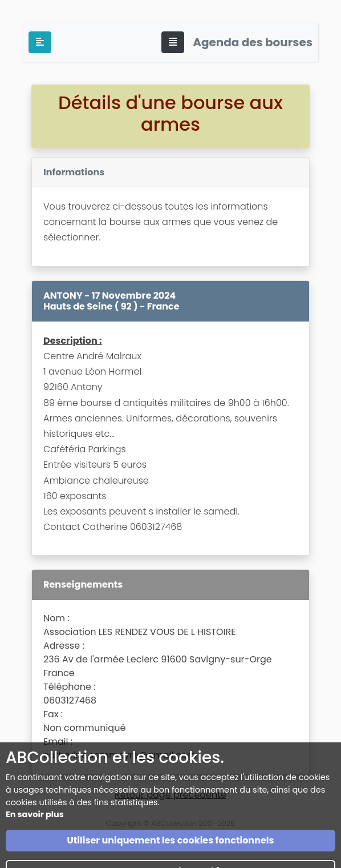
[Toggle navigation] (173, 42)
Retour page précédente (170, 795)
